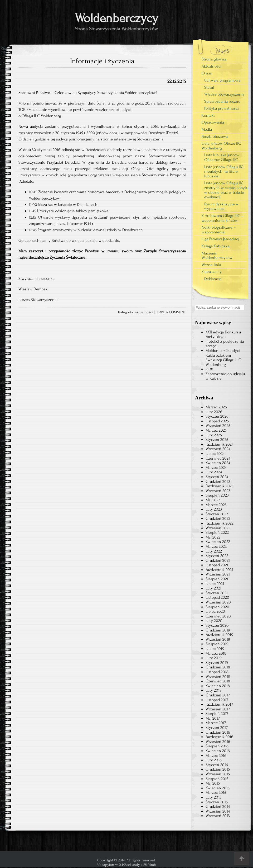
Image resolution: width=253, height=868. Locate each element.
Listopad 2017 (217, 700)
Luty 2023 (214, 509)
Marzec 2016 (216, 756)
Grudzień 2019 (218, 630)
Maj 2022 (213, 537)
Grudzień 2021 (218, 560)
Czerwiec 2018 (218, 681)
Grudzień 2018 (218, 667)
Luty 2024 (214, 472)
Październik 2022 (220, 523)
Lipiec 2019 (215, 649)
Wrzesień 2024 (218, 449)
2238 (209, 369)
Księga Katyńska (215, 246)
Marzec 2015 (216, 792)
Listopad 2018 (217, 672)
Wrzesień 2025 (218, 426)
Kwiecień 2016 (218, 751)
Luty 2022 (214, 551)
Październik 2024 (220, 444)
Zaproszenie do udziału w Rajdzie (225, 376)
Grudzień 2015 (218, 769)
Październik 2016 (219, 737)
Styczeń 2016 (217, 765)
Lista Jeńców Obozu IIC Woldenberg (221, 146)
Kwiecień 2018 (218, 686)
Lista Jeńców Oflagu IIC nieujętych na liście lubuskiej (224, 171)
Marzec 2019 (216, 653)
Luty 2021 (213, 588)
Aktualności (211, 66)
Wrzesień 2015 (218, 774)
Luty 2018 (214, 690)
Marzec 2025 (216, 430)
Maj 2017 (213, 718)
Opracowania (213, 122)
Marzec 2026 (216, 407)
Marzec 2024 (216, 468)
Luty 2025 (214, 435)
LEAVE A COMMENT (171, 312)
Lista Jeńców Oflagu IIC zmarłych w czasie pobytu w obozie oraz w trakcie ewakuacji (226, 190)
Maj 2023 (213, 500)
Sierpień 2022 (217, 532)
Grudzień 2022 (218, 518)
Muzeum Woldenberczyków (217, 256)
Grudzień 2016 (218, 732)
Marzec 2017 (216, 723)
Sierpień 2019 (217, 644)
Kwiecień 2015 (218, 788)
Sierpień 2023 (217, 495)
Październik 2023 (220, 486)
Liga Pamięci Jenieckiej (220, 239)
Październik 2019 (219, 635)
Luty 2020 (214, 621)
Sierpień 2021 (217, 579)
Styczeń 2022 (217, 556)
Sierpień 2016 (217, 746)
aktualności (144, 312)
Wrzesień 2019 (218, 639)
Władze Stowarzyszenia (224, 94)
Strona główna (214, 59)
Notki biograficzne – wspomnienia (219, 230)
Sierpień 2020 (217, 607)
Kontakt (208, 115)
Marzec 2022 (216, 546)
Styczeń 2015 (217, 802)
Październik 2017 (219, 704)
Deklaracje (213, 279)
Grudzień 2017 (218, 695)
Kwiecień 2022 (218, 542)
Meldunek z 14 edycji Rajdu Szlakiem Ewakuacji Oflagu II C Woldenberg (223, 358)
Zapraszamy (212, 272)
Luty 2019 (214, 658)
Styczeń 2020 (217, 625)
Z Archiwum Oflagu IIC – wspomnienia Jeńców (223, 218)
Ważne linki (211, 265)
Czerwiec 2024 (218, 458)
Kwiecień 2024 (218, 463)
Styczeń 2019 (217, 663)
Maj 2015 (213, 783)
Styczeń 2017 (217, 728)
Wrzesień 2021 (218, 574)
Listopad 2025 (217, 421)
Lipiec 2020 (215, 611)
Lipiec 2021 (215, 584)
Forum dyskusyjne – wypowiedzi (221, 206)
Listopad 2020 (217, 597)
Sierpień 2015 (217, 779)
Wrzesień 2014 (218, 811)
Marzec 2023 (216, 505)
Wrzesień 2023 (218, 491)
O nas (207, 73)
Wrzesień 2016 (218, 742)
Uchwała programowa (222, 80)
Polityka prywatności (222, 108)
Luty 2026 (214, 412)
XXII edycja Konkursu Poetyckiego (223, 334)
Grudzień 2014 (218, 806)
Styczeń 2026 (217, 416)
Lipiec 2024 (215, 454)
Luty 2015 (213, 797)
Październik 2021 (219, 570)
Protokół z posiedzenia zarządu (225, 344)
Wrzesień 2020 (218, 602)
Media (207, 129)
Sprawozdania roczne (222, 101)
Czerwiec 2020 (218, 616)
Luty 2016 (214, 760)
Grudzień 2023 (218, 482)
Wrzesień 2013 (218, 816)
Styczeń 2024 (217, 477)
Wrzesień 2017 (218, 709)
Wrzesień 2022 (218, 528)
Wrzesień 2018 (218, 677)
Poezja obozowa (215, 136)
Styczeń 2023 (217, 514)
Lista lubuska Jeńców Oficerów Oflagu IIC (222, 157)
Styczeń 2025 (217, 440)
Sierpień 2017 (217, 714)
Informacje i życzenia (102, 61)
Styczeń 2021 (217, 593)
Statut (209, 87)
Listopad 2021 (217, 565)
